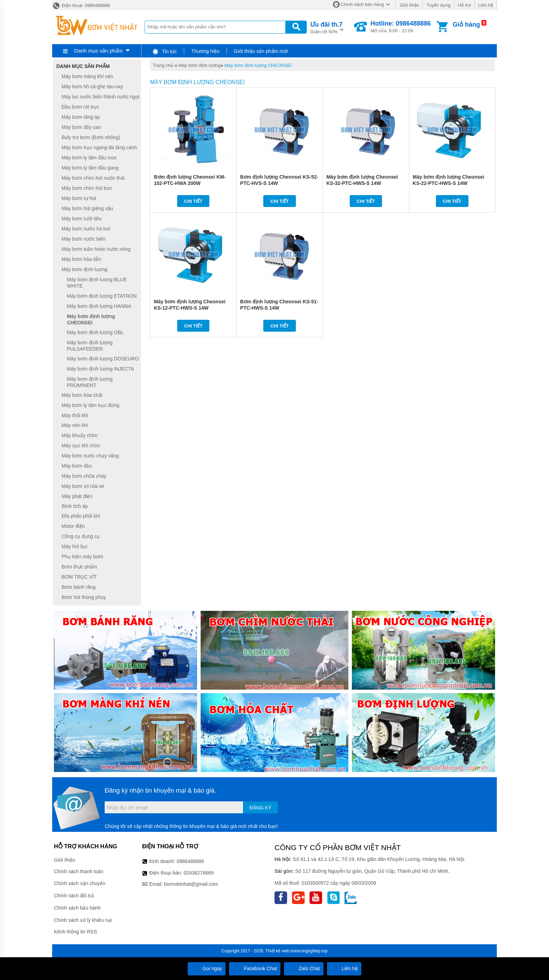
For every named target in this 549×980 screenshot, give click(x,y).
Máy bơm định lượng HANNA (99, 306)
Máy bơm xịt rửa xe (83, 486)
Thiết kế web (277, 951)
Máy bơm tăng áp (81, 117)
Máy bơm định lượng (200, 65)
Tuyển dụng (439, 5)
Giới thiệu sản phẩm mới (261, 51)
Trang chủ (163, 65)
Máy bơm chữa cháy (84, 476)
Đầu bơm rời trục (80, 107)
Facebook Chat (255, 968)
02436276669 (199, 873)
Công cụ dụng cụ (81, 536)
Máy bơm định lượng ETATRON (102, 296)
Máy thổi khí (75, 415)
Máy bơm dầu (77, 466)
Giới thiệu (409, 5)
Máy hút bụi (75, 546)
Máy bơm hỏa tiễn (81, 259)
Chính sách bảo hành (77, 908)
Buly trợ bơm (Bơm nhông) (91, 137)
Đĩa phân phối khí (81, 516)
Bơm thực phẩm (79, 567)
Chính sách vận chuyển (80, 883)
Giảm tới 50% (326, 27)
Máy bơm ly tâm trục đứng (91, 405)
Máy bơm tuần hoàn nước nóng (96, 249)
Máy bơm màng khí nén (88, 76)
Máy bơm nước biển (84, 239)
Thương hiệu (205, 51)
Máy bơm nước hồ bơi (86, 229)
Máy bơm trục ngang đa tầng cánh (99, 147)
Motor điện (73, 526)
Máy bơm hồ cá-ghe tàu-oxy (92, 87)
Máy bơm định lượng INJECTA (100, 369)
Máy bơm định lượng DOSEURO (103, 359)
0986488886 (190, 861)
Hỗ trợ (464, 5)
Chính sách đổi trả (74, 896)
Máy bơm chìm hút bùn (87, 188)
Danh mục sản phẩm (98, 51)
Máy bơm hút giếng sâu (87, 208)
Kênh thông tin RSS (75, 932)
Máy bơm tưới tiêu (82, 219)
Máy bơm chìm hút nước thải (93, 178)
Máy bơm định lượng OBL (95, 332)
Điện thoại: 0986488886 (81, 5)
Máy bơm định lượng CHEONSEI (258, 65)
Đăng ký (260, 808)
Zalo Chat (304, 968)
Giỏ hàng (466, 25)
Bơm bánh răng (79, 587)
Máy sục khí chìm (81, 446)
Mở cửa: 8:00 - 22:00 (401, 27)
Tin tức (164, 51)
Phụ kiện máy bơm (82, 557)
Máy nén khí (75, 426)
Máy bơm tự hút (79, 198)
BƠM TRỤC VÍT (79, 577)
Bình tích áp (75, 506)
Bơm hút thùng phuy (84, 597)
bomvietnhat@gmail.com (191, 884)
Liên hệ (486, 5)
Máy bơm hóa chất (82, 395)
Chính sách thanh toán (79, 871)
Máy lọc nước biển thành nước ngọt (101, 97)
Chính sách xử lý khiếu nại (83, 920)
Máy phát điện (77, 496)
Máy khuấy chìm (79, 435)
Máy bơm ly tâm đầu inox (89, 158)
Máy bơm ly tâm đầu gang (90, 168)
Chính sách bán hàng (362, 4)
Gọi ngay (207, 968)
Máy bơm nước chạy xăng (90, 456)
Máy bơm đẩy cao (81, 127)
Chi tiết (193, 201)
